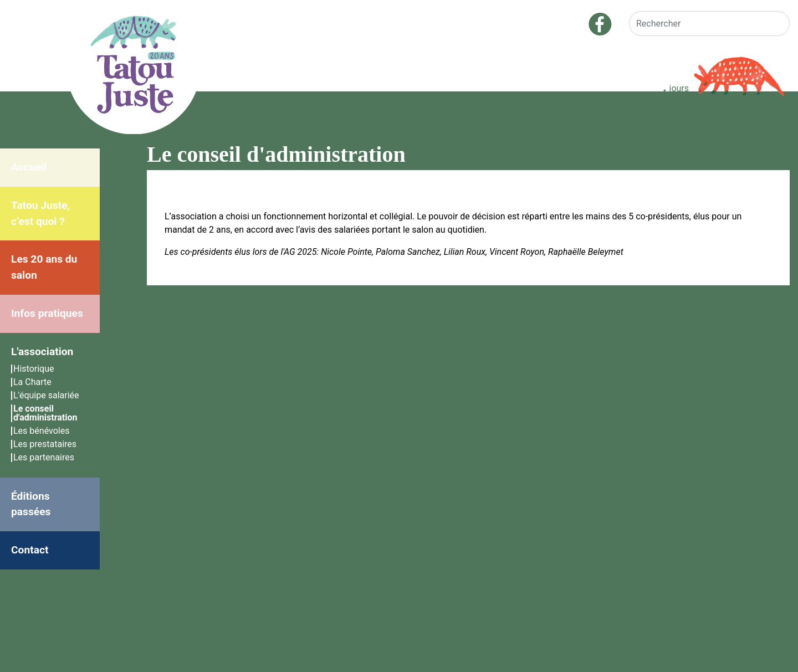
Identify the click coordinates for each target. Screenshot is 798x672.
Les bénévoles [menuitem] (41, 431)
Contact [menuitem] (30, 550)
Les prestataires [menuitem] (45, 444)
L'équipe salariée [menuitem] (46, 395)
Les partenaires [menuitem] (44, 457)
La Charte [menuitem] (32, 382)
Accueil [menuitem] (29, 167)
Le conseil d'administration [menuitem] (45, 413)
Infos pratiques (47, 313)
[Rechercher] (709, 24)
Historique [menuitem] (34, 369)
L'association (42, 352)
